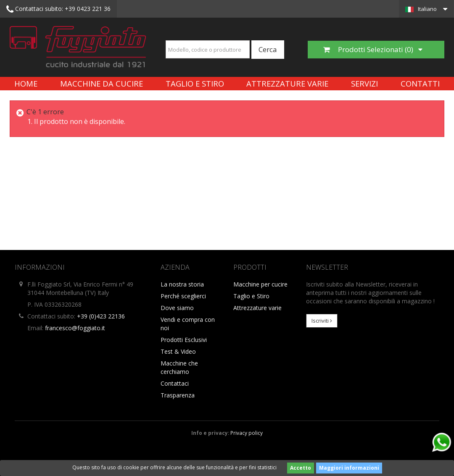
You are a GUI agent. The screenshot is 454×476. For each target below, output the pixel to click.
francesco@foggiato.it (75, 328)
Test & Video (178, 351)
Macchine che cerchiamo (179, 367)
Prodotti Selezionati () (373, 49)
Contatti (420, 83)
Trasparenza (178, 395)
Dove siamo (177, 308)
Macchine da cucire (102, 83)
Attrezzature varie (287, 83)
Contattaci (175, 383)
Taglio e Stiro (195, 83)
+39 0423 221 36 (58, 9)
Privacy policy (247, 433)
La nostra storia (182, 284)
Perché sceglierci (183, 296)
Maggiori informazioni (349, 468)
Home (26, 83)
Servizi (364, 83)
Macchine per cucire (260, 284)
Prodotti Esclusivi (184, 340)
